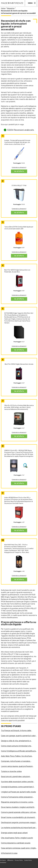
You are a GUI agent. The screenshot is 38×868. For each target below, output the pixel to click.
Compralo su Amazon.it (19, 167)
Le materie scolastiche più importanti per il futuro (19, 828)
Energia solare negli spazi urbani (14, 833)
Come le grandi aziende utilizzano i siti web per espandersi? (19, 812)
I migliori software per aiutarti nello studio (18, 792)
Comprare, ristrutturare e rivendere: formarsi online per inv (16, 761)
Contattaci (3, 862)
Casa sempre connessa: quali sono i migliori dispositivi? (19, 848)
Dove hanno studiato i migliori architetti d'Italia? (18, 807)
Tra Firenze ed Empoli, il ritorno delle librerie (16, 731)
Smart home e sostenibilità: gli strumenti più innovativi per (18, 817)
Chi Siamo (3, 860)
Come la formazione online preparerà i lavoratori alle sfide (17, 797)
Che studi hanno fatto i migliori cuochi (17, 838)
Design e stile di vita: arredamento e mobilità (16, 741)
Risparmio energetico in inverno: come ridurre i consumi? (17, 802)
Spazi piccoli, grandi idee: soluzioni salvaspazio (15, 777)
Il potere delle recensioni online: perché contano (17, 782)
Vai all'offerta (19, 171)
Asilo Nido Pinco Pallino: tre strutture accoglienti (16, 756)
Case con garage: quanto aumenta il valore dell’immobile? (19, 736)
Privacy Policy (19, 860)
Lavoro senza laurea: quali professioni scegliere (17, 766)
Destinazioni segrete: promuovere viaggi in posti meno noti (19, 823)
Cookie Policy (28, 860)
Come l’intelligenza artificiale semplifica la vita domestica (18, 751)
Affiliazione (10, 860)
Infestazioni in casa (9, 853)
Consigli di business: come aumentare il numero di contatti (17, 787)
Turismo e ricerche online (11, 771)
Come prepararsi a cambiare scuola (16, 843)
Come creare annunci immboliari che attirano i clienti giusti (16, 746)
